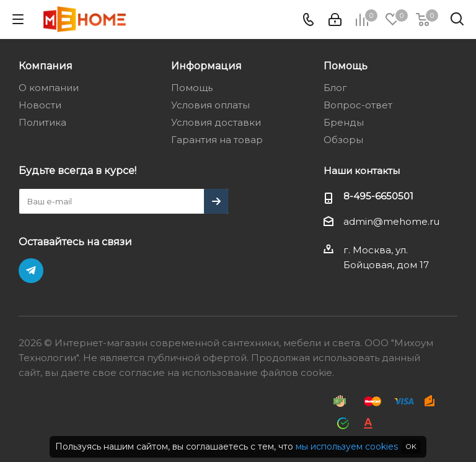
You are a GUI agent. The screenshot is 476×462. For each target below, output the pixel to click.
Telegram (31, 271)
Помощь (192, 88)
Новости (40, 105)
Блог (335, 88)
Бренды (344, 122)
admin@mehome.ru (391, 221)
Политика (42, 122)
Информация (206, 66)
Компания (46, 66)
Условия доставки (216, 122)
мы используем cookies (347, 447)
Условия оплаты (210, 105)
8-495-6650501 (378, 196)
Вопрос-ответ (358, 105)
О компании (49, 88)
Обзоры (343, 140)
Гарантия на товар (217, 140)
